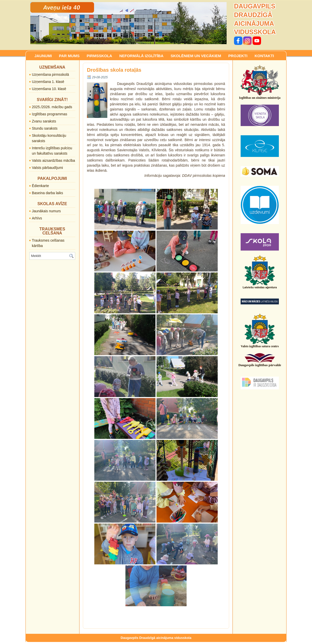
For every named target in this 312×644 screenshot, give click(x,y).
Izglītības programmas (50, 114)
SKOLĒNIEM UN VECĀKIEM (196, 56)
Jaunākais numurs (46, 211)
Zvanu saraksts (44, 121)
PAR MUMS (69, 56)
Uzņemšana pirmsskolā (50, 75)
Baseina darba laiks (47, 193)
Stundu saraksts (45, 128)
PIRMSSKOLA (99, 56)
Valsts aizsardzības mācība (53, 160)
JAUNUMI (43, 56)
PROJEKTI (238, 56)
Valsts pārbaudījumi (47, 168)
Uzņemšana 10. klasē (49, 89)
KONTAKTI (264, 56)
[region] (128, 23)
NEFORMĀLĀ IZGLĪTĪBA (141, 56)
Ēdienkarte (40, 186)
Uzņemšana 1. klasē (48, 82)
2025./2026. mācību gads (52, 107)
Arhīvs (37, 218)
